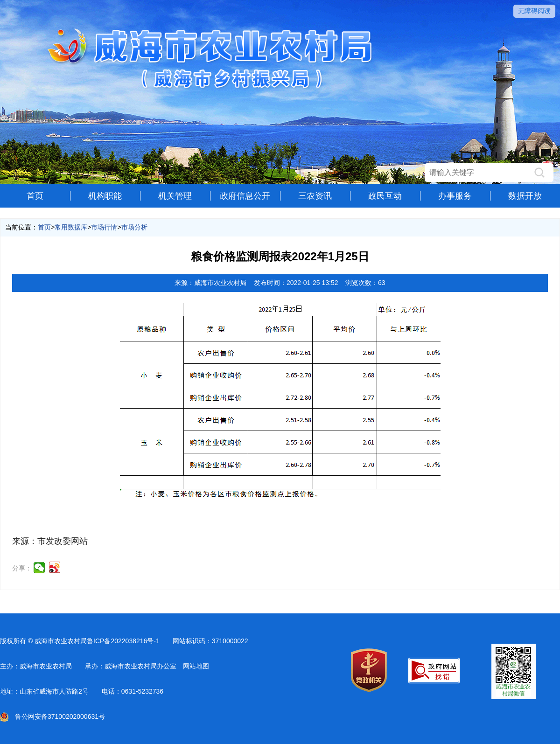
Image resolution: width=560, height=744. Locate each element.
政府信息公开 (245, 196)
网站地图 (196, 666)
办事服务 (455, 196)
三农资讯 (315, 196)
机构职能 (105, 196)
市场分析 (134, 227)
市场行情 (104, 227)
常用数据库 (71, 227)
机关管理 (175, 196)
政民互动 (385, 196)
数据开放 (525, 196)
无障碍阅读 (534, 11)
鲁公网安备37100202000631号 (52, 716)
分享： (22, 568)
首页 (35, 196)
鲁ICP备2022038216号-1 (123, 641)
